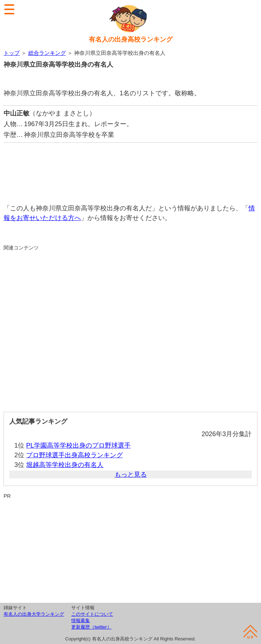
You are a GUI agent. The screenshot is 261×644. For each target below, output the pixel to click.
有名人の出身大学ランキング (34, 614)
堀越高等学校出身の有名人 (65, 465)
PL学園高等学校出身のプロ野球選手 (78, 445)
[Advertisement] (130, 170)
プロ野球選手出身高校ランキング (74, 455)
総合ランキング (47, 53)
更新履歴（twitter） (91, 627)
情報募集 (81, 621)
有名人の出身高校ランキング (131, 39)
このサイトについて (92, 614)
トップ (12, 53)
